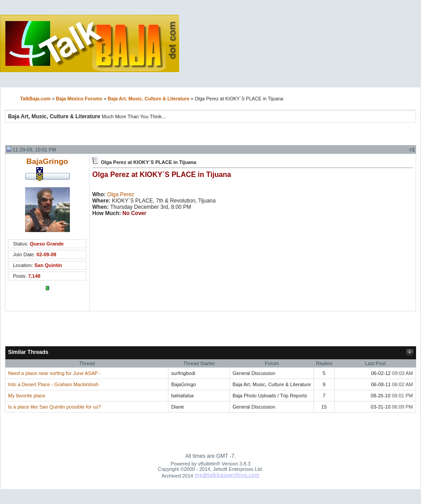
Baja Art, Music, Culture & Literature (148, 99)
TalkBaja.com (35, 99)
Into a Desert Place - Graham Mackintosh (53, 384)
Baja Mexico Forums (79, 99)
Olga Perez (120, 194)
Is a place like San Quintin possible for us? (54, 407)
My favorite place (27, 396)
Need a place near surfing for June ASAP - (54, 373)
